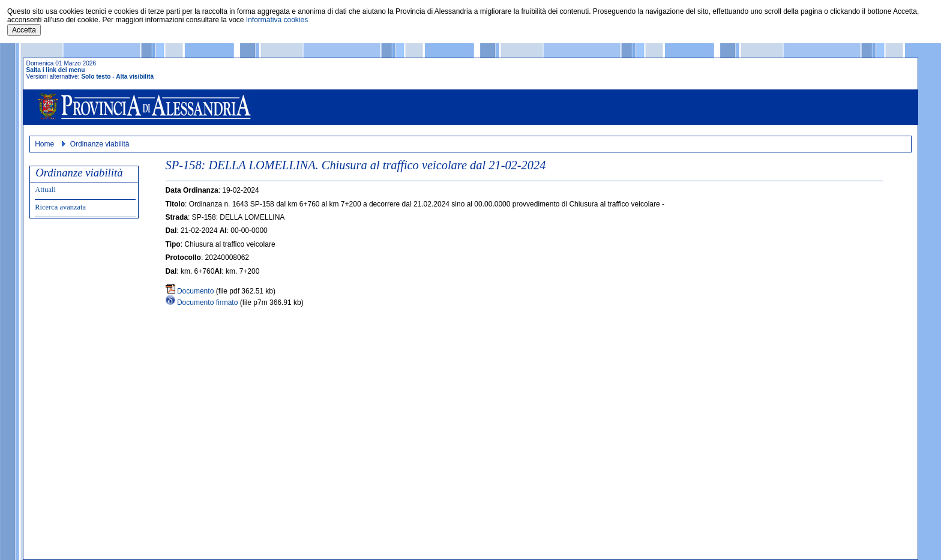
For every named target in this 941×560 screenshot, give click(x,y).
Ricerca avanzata (60, 207)
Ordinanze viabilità (100, 144)
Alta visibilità (135, 77)
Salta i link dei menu (56, 70)
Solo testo (96, 77)
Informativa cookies (277, 20)
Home (44, 144)
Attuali (45, 190)
